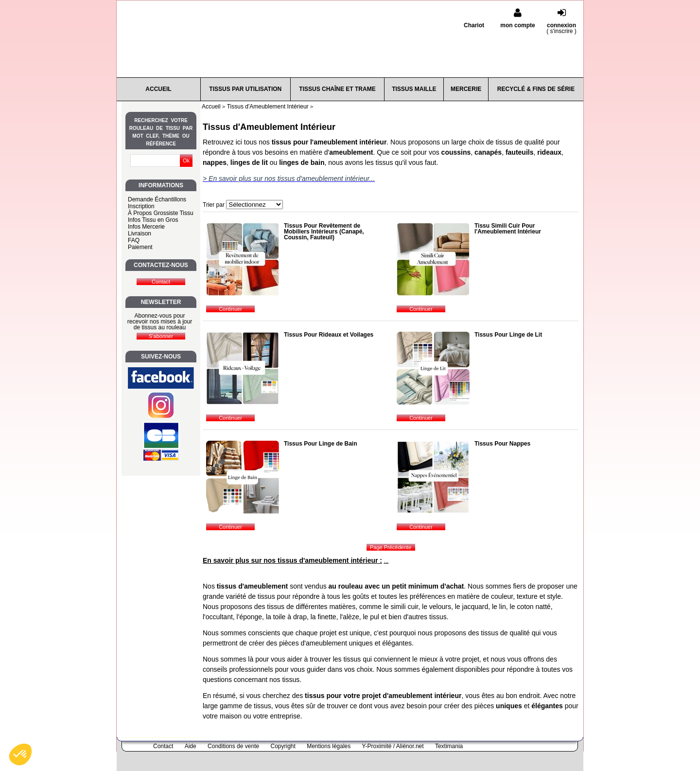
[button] (20, 754)
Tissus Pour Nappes (502, 444)
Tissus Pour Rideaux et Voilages (329, 335)
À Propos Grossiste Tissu (161, 213)
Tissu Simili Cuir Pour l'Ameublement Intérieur (508, 229)
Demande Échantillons (157, 199)
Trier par (214, 205)
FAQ (134, 240)
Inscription (141, 206)
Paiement (140, 247)
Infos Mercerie (146, 227)
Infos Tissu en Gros (153, 220)
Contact (163, 746)
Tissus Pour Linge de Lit (508, 335)
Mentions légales (329, 746)
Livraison (140, 233)
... (386, 561)
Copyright (283, 746)
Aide (191, 746)
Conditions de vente (233, 746)
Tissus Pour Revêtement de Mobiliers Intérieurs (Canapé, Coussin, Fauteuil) (324, 232)
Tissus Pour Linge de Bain (320, 444)
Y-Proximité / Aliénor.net (393, 746)
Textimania (449, 746)
